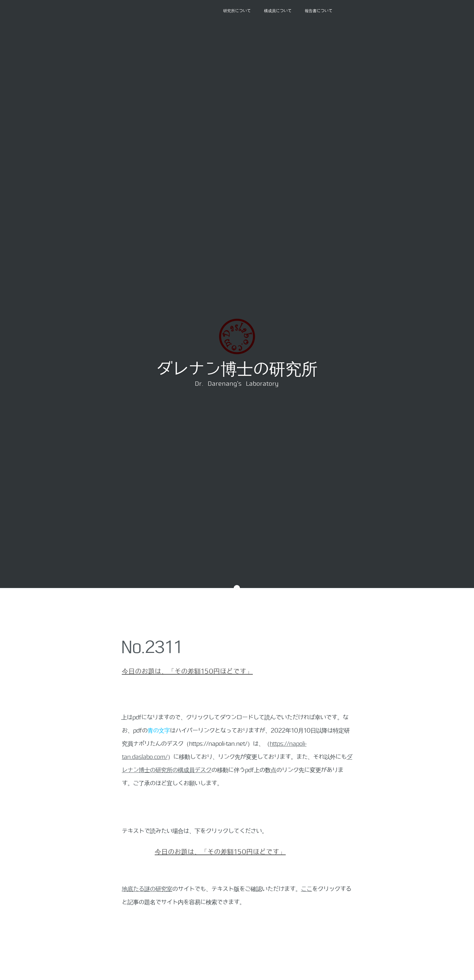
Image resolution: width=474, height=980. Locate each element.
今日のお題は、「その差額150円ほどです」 (187, 671)
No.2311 (152, 647)
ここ (306, 889)
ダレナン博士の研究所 (237, 369)
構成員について (278, 11)
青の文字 (159, 731)
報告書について (319, 11)
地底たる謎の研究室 (147, 889)
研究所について (237, 11)
